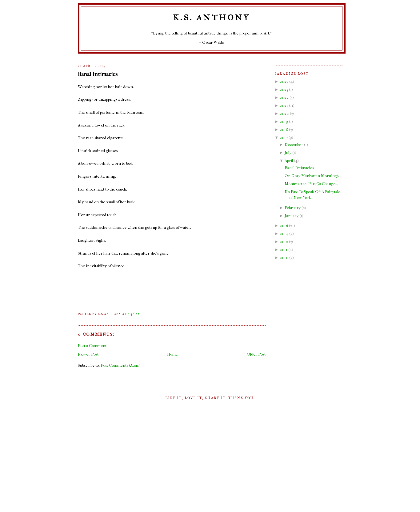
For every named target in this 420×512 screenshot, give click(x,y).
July (288, 153)
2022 (284, 97)
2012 (284, 242)
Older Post (256, 354)
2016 (284, 226)
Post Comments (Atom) (121, 365)
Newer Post (88, 354)
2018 (284, 129)
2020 (284, 113)
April (289, 161)
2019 (284, 121)
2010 (284, 258)
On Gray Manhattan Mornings (312, 176)
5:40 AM (134, 314)
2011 (284, 250)
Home (172, 354)
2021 (284, 105)
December (294, 145)
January (292, 216)
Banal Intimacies (98, 74)
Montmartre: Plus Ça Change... (311, 184)
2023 (284, 89)
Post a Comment (92, 346)
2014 (284, 234)
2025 (284, 81)
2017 (284, 137)
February (293, 208)
